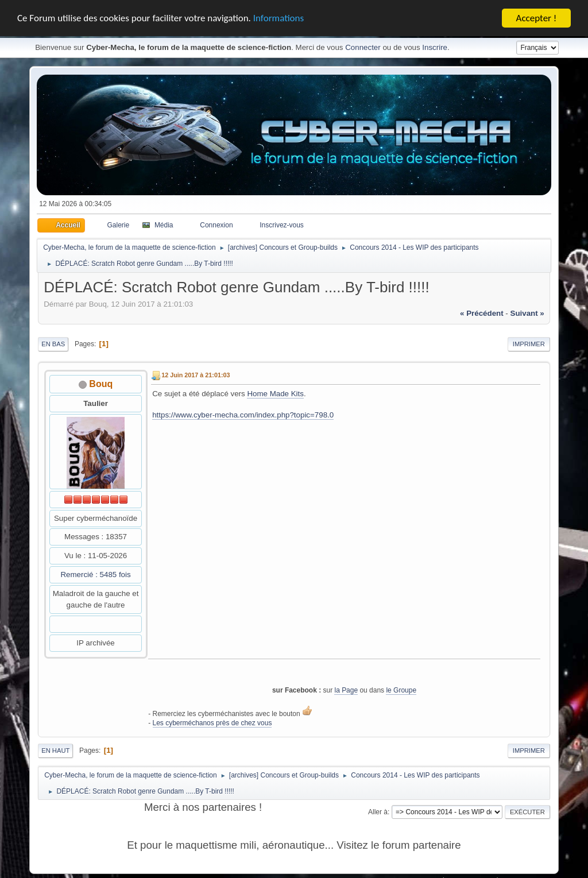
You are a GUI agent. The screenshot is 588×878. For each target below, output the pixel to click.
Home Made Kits (275, 392)
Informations (278, 16)
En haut (55, 749)
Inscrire (435, 46)
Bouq (101, 382)
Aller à (378, 810)
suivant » (527, 312)
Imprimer (529, 342)
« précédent (482, 312)
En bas (53, 342)
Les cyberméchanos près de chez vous (212, 721)
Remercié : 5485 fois (95, 573)
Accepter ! (537, 16)
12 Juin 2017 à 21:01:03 (196, 373)
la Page (346, 689)
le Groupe (401, 689)
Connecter (363, 46)
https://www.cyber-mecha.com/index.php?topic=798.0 (243, 413)
